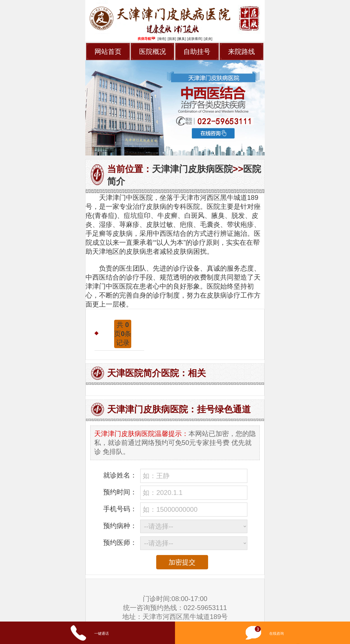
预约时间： (120, 492)
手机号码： (120, 509)
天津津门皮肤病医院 (192, 169)
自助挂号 (197, 52)
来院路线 (241, 52)
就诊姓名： (120, 475)
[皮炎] (208, 39)
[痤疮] (162, 39)
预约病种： (120, 526)
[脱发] (172, 39)
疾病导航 (146, 39)
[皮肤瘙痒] (195, 39)
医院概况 (153, 52)
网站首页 (108, 52)
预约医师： (120, 543)
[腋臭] (182, 39)
